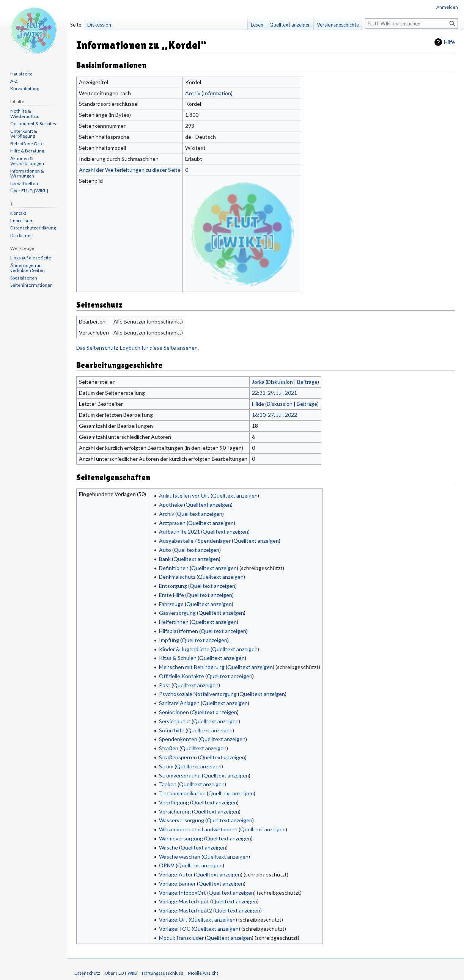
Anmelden (447, 7)
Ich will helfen (24, 183)
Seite (76, 25)
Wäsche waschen (180, 857)
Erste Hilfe (171, 595)
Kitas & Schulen (178, 658)
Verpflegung (174, 802)
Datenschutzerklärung (33, 228)
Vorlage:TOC (175, 929)
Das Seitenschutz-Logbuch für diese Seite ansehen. (138, 348)
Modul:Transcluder (181, 938)
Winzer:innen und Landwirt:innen (198, 829)
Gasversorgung (177, 613)
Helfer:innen (174, 622)
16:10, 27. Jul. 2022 (274, 415)
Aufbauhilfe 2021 (179, 532)
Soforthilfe (172, 730)
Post (165, 685)
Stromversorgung (180, 775)
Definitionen (174, 568)
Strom (166, 766)
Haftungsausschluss (163, 973)
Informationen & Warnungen (27, 174)
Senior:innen (174, 712)
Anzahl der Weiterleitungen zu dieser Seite (130, 170)
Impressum (22, 221)
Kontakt (18, 213)
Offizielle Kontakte (182, 676)
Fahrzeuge (171, 604)
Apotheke (171, 505)
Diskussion (280, 382)
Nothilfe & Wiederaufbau (25, 114)
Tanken (168, 784)
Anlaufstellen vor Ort (184, 495)
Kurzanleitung (25, 89)
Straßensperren (178, 757)
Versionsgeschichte (338, 25)
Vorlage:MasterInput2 (186, 910)
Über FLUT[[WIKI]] (29, 191)
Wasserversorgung (182, 820)
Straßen (169, 748)
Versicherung (175, 811)
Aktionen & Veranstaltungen (27, 161)
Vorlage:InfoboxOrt (182, 893)
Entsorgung (173, 586)
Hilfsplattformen (179, 631)
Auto (165, 550)
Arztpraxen (172, 523)
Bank (165, 559)
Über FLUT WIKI (121, 973)
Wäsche (168, 847)
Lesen (257, 25)
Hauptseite (21, 74)
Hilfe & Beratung (27, 151)
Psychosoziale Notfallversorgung (198, 694)
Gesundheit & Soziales (33, 123)
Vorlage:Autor (176, 874)
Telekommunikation (182, 793)
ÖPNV (167, 865)
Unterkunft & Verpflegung (24, 134)
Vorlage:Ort (173, 920)
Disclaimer (21, 235)
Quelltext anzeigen (235, 495)
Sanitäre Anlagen (179, 703)
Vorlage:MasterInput (184, 901)
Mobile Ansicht (203, 973)
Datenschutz (87, 973)
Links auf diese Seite (31, 258)
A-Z (14, 81)
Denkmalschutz (177, 577)
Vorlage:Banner (177, 883)
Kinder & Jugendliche (184, 649)
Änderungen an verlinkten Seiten (28, 268)
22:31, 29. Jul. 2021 (274, 393)
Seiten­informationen (31, 285)
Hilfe (449, 42)
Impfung (169, 640)
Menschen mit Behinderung (192, 667)
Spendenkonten (178, 739)
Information (217, 93)
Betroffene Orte (27, 144)
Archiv (193, 93)
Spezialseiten (24, 278)
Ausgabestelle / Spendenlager (195, 541)
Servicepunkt (175, 721)
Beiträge (307, 382)
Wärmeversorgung (181, 838)
